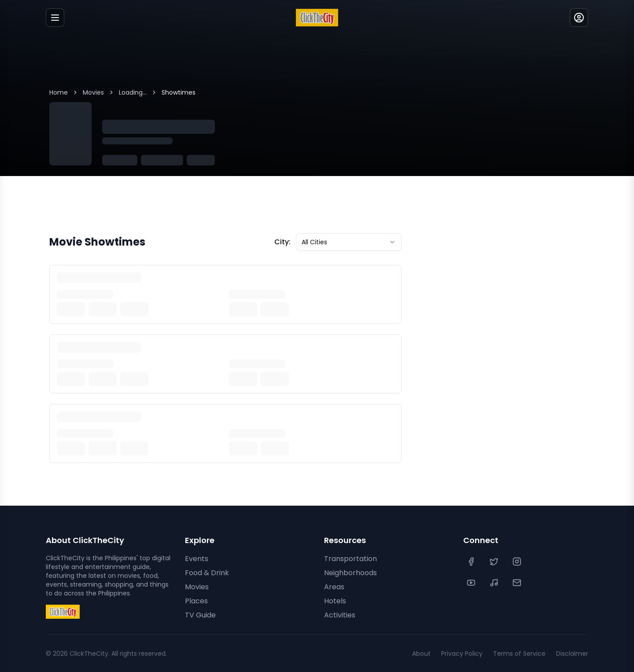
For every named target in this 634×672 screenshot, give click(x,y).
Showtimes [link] (179, 92)
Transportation (350, 559)
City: (282, 242)
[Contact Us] (518, 583)
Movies (93, 92)
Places (196, 601)
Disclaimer (572, 654)
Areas (334, 587)
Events (197, 559)
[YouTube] (472, 583)
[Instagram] (518, 562)
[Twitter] (495, 562)
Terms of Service (519, 654)
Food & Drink (207, 573)
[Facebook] (472, 562)
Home (59, 92)
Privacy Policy (462, 654)
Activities (340, 615)
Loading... (133, 92)
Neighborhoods (350, 573)
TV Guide (200, 615)
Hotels (335, 601)
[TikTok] (495, 583)
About (421, 654)
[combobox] (349, 242)
